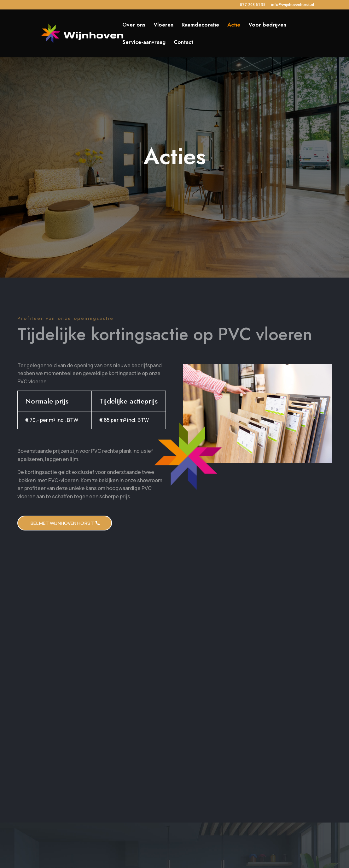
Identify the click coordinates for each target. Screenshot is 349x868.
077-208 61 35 (253, 5)
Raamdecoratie (200, 25)
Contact (183, 43)
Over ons (134, 25)
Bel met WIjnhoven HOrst (62, 523)
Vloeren (163, 25)
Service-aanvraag (144, 43)
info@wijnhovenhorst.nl (293, 5)
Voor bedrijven (267, 25)
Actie (234, 25)
